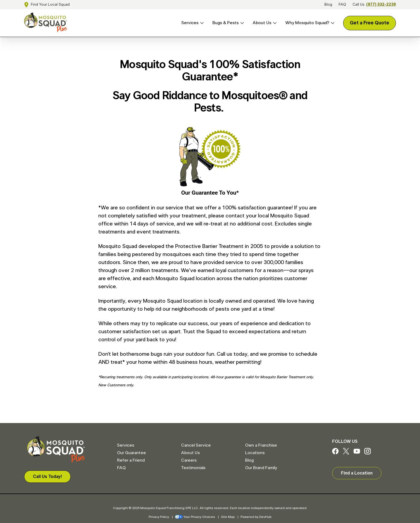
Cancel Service (196, 445)
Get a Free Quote (370, 23)
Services (190, 23)
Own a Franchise (261, 445)
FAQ (342, 5)
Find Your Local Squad (50, 5)
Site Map (228, 517)
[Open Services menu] (201, 23)
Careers (189, 460)
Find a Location (357, 473)
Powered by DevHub (256, 517)
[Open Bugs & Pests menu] (241, 23)
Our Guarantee (132, 453)
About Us (262, 23)
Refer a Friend (131, 460)
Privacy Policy (159, 517)
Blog (328, 5)
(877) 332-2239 (381, 5)
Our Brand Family (261, 468)
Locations (255, 453)
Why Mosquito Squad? (307, 23)
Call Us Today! (47, 477)
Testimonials (193, 468)
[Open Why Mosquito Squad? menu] (332, 23)
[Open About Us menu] (274, 23)
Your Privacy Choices (195, 517)
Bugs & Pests (226, 23)
